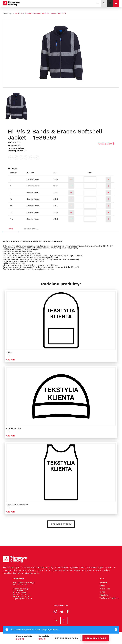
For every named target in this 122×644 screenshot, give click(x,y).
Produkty (7, 14)
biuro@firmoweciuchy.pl (24, 583)
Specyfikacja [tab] (31, 229)
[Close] (116, 630)
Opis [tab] (11, 229)
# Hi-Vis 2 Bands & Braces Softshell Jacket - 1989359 (41, 14)
